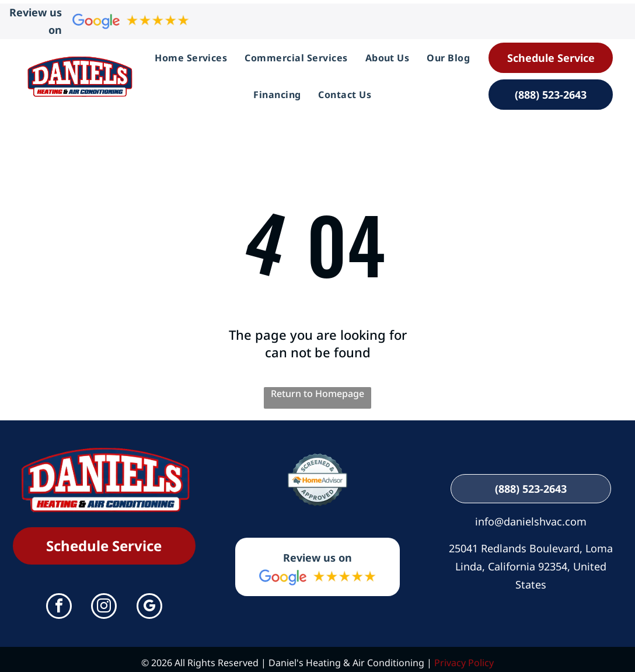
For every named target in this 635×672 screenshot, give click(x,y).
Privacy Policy (464, 656)
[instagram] (104, 600)
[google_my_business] (149, 600)
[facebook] (59, 600)
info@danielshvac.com (531, 514)
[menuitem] (191, 54)
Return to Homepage (317, 387)
